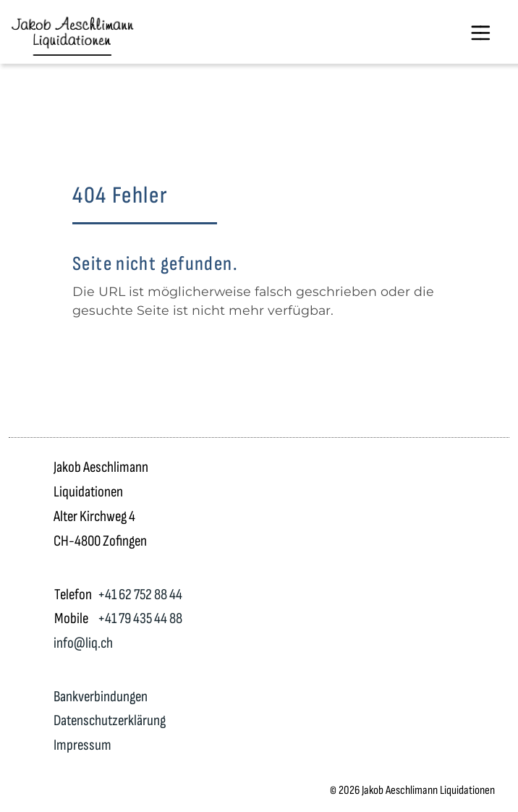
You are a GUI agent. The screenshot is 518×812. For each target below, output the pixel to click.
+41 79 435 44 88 (140, 618)
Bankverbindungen (101, 697)
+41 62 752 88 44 (140, 595)
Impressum (82, 745)
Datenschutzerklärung (110, 720)
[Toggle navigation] (480, 32)
